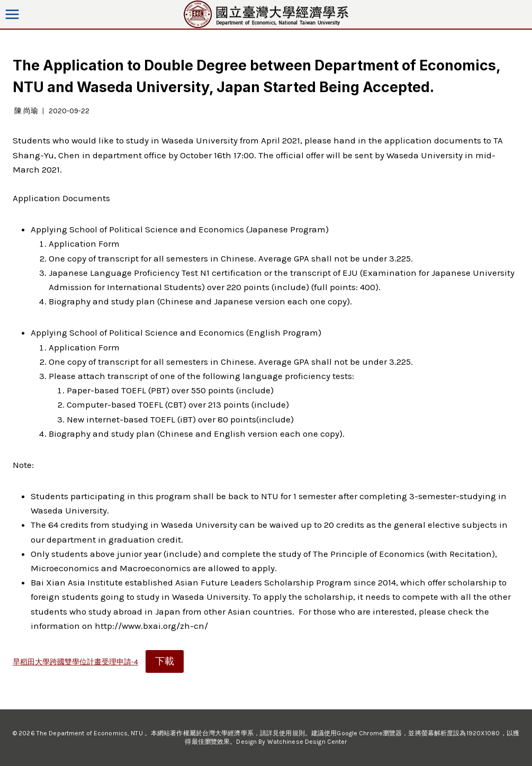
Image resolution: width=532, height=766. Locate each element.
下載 (165, 661)
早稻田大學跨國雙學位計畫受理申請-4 (75, 662)
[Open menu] (12, 14)
